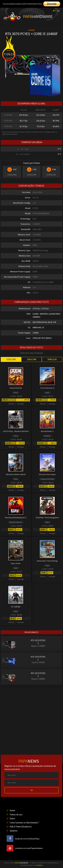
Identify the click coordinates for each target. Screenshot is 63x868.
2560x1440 (31, 359)
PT (54, 11)
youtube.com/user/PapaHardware (25, 848)
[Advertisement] (31, 716)
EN (59, 11)
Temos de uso (16, 815)
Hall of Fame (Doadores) (21, 827)
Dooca (40, 865)
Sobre (12, 818)
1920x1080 (11, 359)
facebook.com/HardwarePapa (23, 839)
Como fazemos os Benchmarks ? (24, 823)
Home (12, 810)
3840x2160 (52, 359)
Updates (14, 831)
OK (32, 790)
